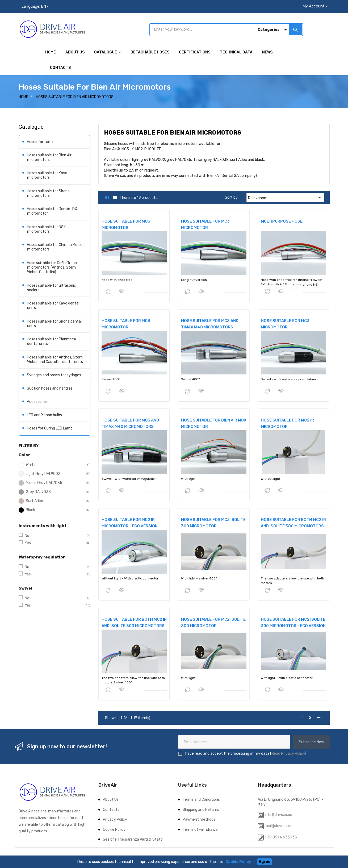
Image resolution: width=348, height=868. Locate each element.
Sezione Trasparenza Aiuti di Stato (133, 839)
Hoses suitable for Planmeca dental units (52, 342)
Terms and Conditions (201, 800)
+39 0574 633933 (280, 837)
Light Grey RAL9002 (43, 474)
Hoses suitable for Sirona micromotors (48, 193)
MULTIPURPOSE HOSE (282, 221)
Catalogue (31, 127)
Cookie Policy (114, 830)
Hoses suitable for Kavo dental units (53, 306)
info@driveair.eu (278, 815)
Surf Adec (34, 501)
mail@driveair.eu (278, 826)
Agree (265, 862)
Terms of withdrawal (200, 830)
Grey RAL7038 (38, 492)
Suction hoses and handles (50, 388)
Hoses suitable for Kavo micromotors (47, 175)
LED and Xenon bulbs (45, 415)
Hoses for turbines (43, 142)
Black (30, 510)
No (27, 536)
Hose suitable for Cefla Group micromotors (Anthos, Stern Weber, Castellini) (52, 267)
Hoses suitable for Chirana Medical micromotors (56, 247)
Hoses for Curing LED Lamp (50, 428)
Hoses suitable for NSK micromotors (46, 229)
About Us (111, 800)
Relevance (285, 198)
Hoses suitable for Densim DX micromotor (52, 211)
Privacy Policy (115, 819)
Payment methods (199, 819)
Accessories (37, 402)
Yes (28, 543)
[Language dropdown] (35, 7)
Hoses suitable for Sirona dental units (54, 324)
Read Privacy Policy (288, 754)
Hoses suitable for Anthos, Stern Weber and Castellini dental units (55, 359)
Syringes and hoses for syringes (54, 375)
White (31, 465)
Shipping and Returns (201, 810)
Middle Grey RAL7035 (44, 483)
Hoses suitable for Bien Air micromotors (49, 157)
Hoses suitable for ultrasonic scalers (52, 288)
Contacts (111, 810)
